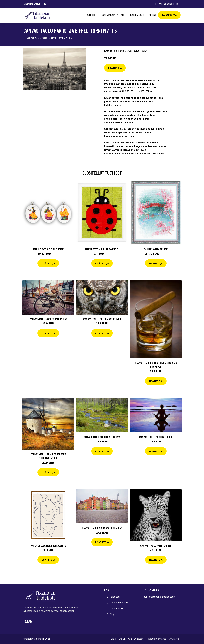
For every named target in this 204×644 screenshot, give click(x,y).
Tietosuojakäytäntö (156, 639)
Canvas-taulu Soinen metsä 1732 (102, 437)
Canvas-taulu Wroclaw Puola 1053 (102, 528)
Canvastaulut (132, 51)
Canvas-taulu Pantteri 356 (156, 546)
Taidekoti (91, 15)
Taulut (144, 51)
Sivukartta (174, 639)
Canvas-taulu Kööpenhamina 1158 (48, 319)
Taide (121, 51)
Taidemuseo (137, 15)
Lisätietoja (115, 68)
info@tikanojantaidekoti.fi (167, 4)
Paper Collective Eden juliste (48, 546)
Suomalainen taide (114, 15)
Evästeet (139, 639)
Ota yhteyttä (125, 639)
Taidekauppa (169, 15)
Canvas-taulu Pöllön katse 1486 (102, 319)
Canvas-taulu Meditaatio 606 (156, 437)
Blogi (152, 15)
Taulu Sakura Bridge (156, 249)
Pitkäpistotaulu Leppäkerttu (102, 249)
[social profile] (45, 4)
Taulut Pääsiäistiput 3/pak (48, 249)
